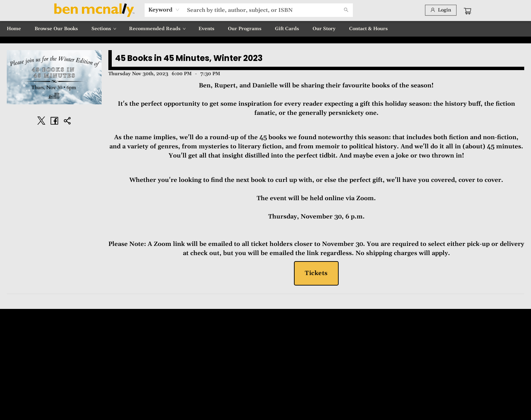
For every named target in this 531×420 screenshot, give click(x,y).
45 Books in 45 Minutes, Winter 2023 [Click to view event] (189, 58)
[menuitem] (14, 29)
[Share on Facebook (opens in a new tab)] (54, 121)
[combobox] (164, 10)
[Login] (441, 10)
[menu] (265, 29)
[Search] (346, 10)
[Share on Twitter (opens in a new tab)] (41, 121)
